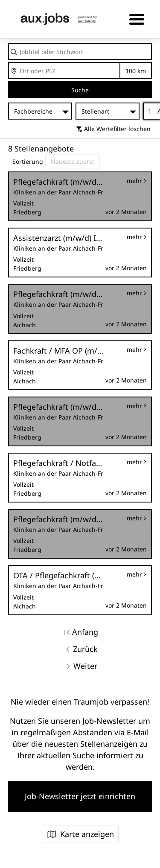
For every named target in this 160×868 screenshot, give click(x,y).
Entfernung (136, 71)
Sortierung (28, 161)
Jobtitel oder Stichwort (9, 44)
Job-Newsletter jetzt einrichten (80, 796)
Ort (9, 63)
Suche (80, 90)
